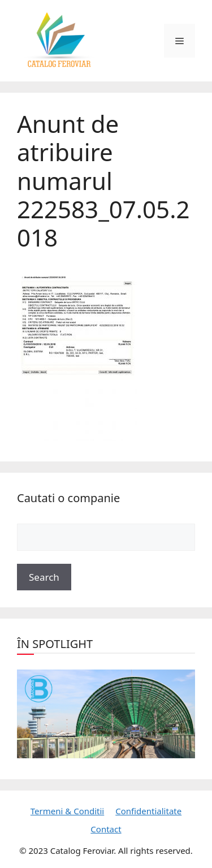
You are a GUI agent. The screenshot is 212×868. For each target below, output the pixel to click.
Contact (106, 829)
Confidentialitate (148, 811)
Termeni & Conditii (67, 811)
